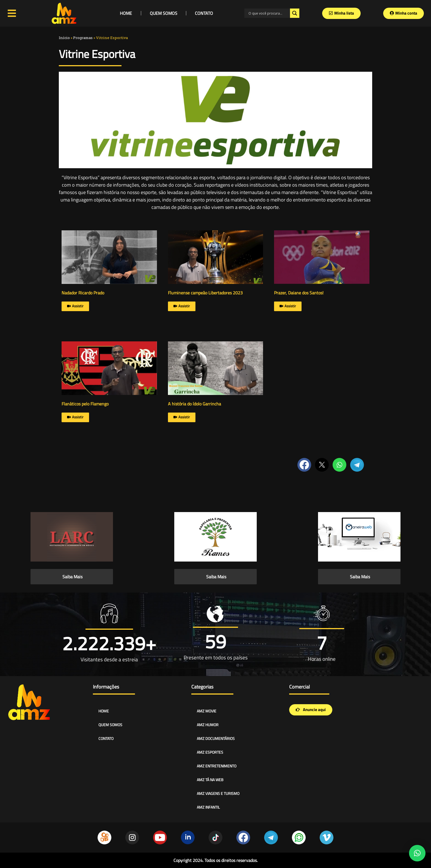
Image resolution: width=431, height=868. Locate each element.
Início (64, 38)
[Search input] (269, 13)
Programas (83, 38)
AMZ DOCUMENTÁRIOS (216, 738)
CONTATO (204, 13)
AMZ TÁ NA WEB (210, 780)
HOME (126, 13)
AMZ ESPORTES (210, 752)
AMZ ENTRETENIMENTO (217, 766)
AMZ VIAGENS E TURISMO (218, 793)
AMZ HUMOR (208, 725)
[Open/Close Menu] (12, 13)
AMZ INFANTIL (208, 807)
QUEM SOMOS (164, 13)
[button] (417, 853)
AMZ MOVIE (207, 711)
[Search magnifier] (295, 13)
